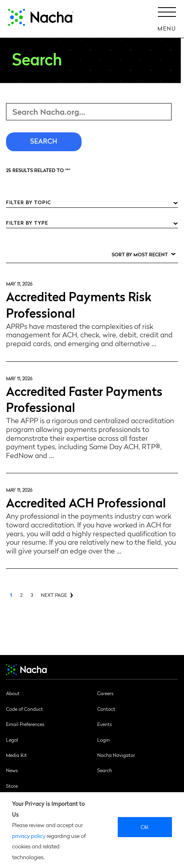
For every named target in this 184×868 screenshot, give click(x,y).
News (12, 770)
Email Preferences (25, 724)
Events (104, 724)
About (13, 693)
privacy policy (29, 836)
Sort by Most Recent (140, 254)
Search (105, 770)
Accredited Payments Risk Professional (79, 304)
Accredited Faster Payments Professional (84, 399)
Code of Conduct (25, 709)
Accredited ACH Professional (86, 502)
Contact (106, 709)
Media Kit (16, 755)
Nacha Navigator (116, 755)
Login (103, 740)
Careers (105, 693)
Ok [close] (145, 827)
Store (12, 786)
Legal (12, 740)
